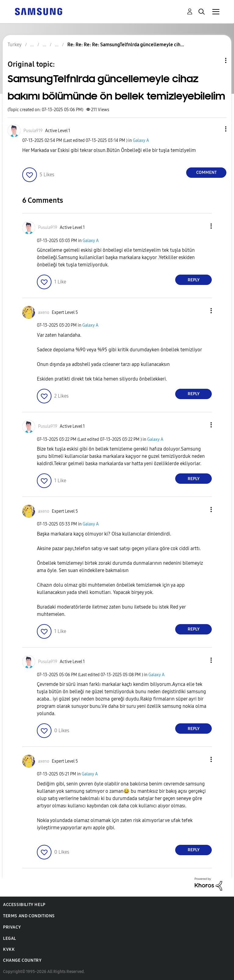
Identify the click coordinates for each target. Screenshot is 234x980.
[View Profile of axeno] (44, 313)
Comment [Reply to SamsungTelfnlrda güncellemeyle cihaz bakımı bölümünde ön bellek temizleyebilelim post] (206, 172)
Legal (10, 938)
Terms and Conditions (29, 916)
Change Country (22, 960)
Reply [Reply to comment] (194, 280)
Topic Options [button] (215, 60)
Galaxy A (141, 141)
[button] (216, 129)
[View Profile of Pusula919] (33, 131)
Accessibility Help (24, 905)
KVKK (9, 949)
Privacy (12, 927)
